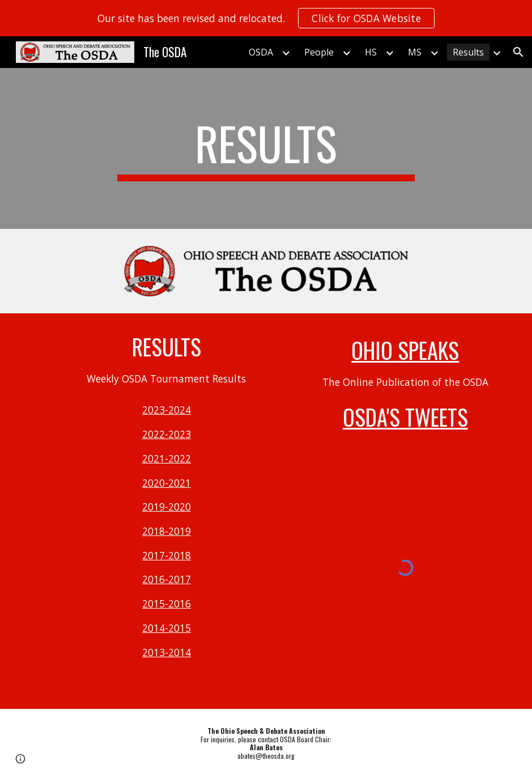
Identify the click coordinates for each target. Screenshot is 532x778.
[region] (266, 18)
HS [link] (371, 52)
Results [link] (468, 52)
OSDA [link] (261, 52)
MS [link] (415, 52)
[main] (266, 148)
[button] (518, 52)
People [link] (319, 52)
